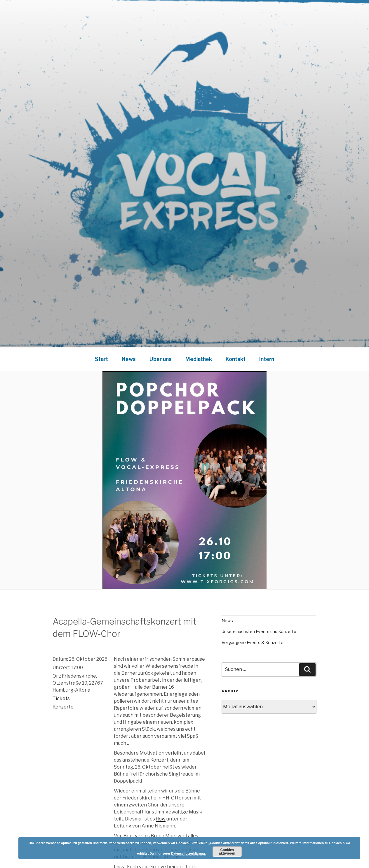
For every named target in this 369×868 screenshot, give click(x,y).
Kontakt (236, 359)
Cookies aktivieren (227, 852)
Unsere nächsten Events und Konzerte (259, 631)
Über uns (161, 359)
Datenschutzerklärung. (188, 853)
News (129, 359)
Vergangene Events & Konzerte (253, 642)
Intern (267, 359)
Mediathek (199, 359)
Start (101, 359)
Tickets (61, 698)
